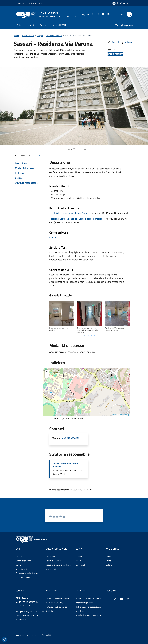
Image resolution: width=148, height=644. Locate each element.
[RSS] (107, 14)
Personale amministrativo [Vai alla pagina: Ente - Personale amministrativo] (27, 573)
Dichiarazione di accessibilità (88, 607)
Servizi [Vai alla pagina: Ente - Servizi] (19, 565)
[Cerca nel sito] (129, 14)
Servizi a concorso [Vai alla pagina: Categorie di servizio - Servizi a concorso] (53, 561)
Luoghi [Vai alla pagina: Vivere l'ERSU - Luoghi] (108, 557)
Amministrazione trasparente (88, 615)
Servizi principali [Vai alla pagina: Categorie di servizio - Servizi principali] (53, 557)
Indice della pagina (24, 156)
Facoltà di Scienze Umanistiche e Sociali (69, 213)
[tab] (85, 336)
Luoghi (40, 36)
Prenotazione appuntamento (88, 599)
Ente (18, 549)
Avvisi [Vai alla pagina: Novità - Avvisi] (78, 561)
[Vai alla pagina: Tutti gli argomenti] (123, 25)
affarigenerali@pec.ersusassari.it (29, 611)
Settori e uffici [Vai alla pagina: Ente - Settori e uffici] (22, 569)
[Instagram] (97, 14)
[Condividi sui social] (113, 42)
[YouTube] (102, 14)
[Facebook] (92, 14)
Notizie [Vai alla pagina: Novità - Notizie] (79, 557)
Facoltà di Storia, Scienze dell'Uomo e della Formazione (77, 219)
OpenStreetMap (124, 415)
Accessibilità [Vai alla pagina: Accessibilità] (47, 635)
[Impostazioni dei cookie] (5, 639)
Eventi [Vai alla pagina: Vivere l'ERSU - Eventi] (108, 561)
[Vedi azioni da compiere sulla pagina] (127, 42)
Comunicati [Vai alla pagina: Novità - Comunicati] (81, 565)
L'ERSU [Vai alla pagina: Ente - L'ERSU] (19, 557)
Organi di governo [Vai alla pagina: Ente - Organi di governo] (23, 561)
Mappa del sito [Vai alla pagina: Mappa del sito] (22, 635)
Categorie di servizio (56, 549)
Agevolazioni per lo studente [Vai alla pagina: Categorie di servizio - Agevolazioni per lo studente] (58, 565)
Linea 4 (53, 237)
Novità (79, 549)
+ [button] (47, 372)
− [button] (47, 376)
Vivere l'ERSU (28, 36)
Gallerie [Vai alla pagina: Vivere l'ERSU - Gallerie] (109, 565)
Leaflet (114, 415)
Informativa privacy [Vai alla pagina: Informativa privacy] (84, 603)
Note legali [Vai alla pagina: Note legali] (80, 611)
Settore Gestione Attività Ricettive (65, 465)
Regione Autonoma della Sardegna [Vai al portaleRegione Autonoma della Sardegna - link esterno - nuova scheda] (29, 3)
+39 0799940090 (71, 438)
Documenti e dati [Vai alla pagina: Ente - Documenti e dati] (23, 577)
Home (16, 36)
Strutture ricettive (54, 36)
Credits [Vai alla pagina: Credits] (35, 635)
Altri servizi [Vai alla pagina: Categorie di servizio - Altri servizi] (51, 569)
